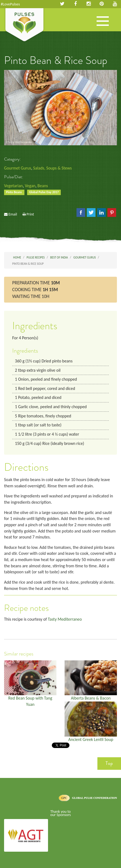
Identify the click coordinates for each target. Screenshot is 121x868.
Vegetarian (13, 186)
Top (109, 763)
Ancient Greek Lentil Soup (91, 739)
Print (30, 214)
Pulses (24, 25)
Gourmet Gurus (18, 168)
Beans (43, 186)
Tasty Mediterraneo (65, 619)
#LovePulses (10, 4)
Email (13, 214)
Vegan (30, 186)
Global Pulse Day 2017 (44, 192)
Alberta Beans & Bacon (91, 698)
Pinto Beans (14, 192)
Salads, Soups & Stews (52, 168)
